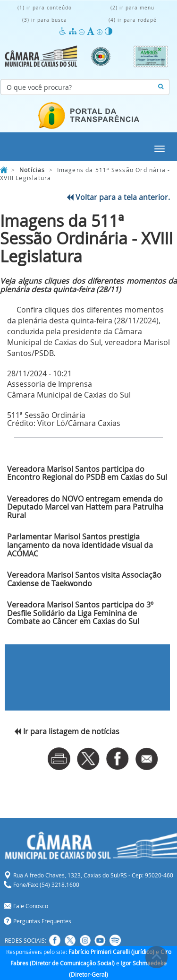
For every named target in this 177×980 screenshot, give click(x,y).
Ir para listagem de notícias (67, 731)
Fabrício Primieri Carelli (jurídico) (111, 952)
